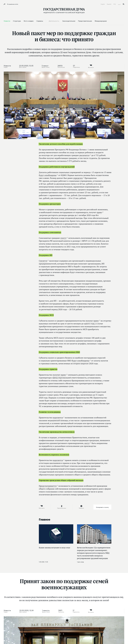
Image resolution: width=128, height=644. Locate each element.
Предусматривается (48, 486)
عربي (119, 4)
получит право (59, 375)
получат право (92, 321)
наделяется (58, 418)
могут (87, 443)
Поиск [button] (124, 4)
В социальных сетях (13, 4)
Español (109, 4)
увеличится (84, 155)
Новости (7, 65)
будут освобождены (48, 175)
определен (78, 178)
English (103, 4)
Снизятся (43, 261)
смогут (63, 238)
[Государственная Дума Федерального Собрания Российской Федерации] (64, 11)
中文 (115, 4)
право (99, 212)
